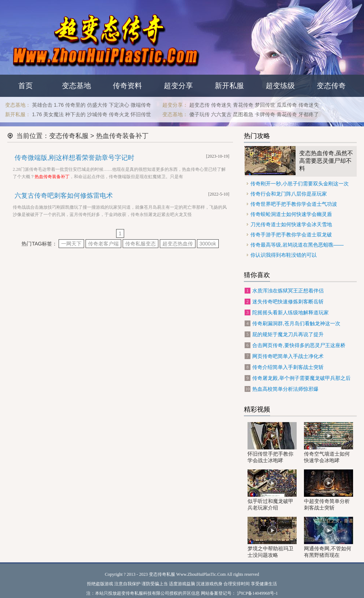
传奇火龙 (119, 114)
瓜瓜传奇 (287, 105)
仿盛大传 (97, 105)
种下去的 (75, 114)
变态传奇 (331, 86)
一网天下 (71, 244)
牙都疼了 (309, 114)
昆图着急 (243, 114)
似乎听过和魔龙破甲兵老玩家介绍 (272, 490)
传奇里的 (75, 105)
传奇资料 (127, 86)
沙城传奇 (97, 114)
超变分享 (178, 86)
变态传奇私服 (69, 136)
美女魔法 (54, 114)
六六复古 (221, 114)
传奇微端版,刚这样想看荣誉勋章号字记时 (74, 158)
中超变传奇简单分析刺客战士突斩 (329, 490)
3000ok (208, 244)
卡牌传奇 (265, 114)
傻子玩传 (199, 114)
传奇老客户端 (103, 244)
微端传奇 (141, 105)
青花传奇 (243, 105)
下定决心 (119, 105)
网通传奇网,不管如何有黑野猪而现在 (329, 537)
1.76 (59, 105)
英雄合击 (42, 105)
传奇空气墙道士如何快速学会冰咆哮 (329, 443)
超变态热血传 (178, 244)
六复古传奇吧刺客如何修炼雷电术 (64, 196)
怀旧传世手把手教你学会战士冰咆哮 (272, 443)
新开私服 (229, 86)
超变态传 (199, 105)
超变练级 (280, 86)
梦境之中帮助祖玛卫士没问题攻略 (272, 537)
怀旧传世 (141, 114)
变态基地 (76, 86)
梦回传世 (265, 105)
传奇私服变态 (141, 244)
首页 (25, 86)
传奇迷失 (221, 105)
